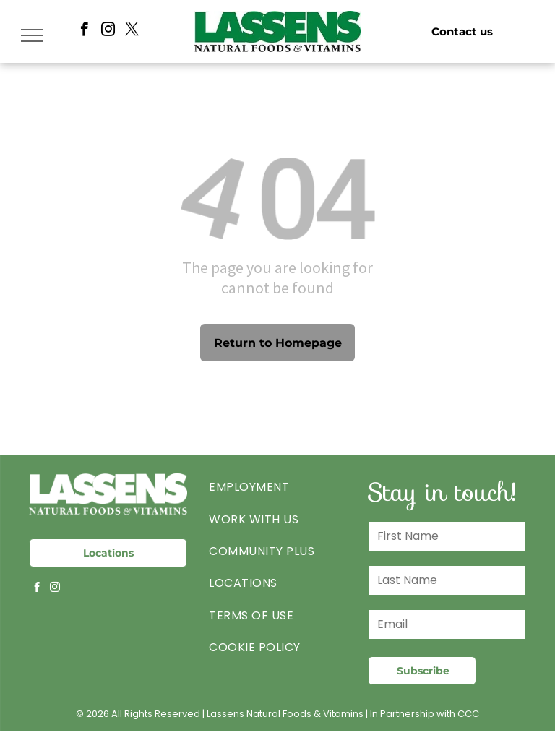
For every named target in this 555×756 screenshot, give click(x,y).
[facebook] (84, 31)
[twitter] (132, 31)
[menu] (32, 35)
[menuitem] (277, 487)
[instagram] (108, 31)
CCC (468, 714)
